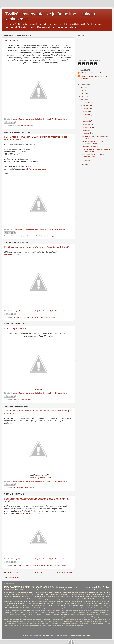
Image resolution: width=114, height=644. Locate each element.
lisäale (19, 617)
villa (109, 623)
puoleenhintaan (98, 619)
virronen (15, 626)
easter (26, 601)
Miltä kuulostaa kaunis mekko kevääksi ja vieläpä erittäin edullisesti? (37, 247)
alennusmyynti (105, 590)
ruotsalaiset (7, 621)
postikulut (7, 606)
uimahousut (66, 606)
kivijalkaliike (96, 612)
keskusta (50, 612)
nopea (99, 617)
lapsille (22, 594)
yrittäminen (46, 626)
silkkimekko (41, 621)
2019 (83, 87)
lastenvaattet (106, 615)
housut (56, 594)
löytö (32, 617)
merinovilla (8, 597)
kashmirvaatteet (9, 599)
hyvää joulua (63, 594)
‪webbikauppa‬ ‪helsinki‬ (80, 626)
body (14, 565)
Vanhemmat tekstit (64, 572)
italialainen (65, 610)
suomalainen (57, 592)
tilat (109, 621)
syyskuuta (87, 108)
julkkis (6, 612)
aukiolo (82, 592)
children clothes (19, 601)
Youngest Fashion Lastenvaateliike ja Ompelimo (94, 77)
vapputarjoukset (90, 623)
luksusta (24, 617)
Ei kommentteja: (61, 119)
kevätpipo (75, 612)
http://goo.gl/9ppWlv (12, 255)
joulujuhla (71, 610)
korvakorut (29, 603)
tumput (15, 400)
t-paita (97, 621)
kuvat (13, 615)
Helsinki (26, 587)
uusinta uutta (58, 623)
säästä (93, 621)
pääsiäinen (14, 606)
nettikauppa (93, 617)
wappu (6, 608)
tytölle (96, 590)
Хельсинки (62, 626)
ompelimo (91, 603)
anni (59, 608)
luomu (29, 617)
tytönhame (33, 623)
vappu (93, 606)
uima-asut (67, 599)
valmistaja (83, 623)
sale (59, 590)
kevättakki (81, 612)
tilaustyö (14, 623)
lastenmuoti (60, 615)
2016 (83, 96)
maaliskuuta (87, 127)
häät (39, 610)
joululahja (101, 597)
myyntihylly (86, 617)
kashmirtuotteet (81, 594)
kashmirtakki (72, 594)
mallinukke (37, 617)
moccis (57, 617)
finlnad (89, 608)
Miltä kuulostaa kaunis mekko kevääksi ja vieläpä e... (93, 142)
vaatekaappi (65, 623)
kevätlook (69, 612)
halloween (94, 597)
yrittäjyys (40, 626)
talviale (56, 599)
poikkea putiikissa (104, 603)
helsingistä (13, 610)
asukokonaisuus (65, 597)
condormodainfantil (92, 592)
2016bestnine (30, 608)
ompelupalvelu (9, 592)
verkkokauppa (50, 236)
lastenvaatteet (12, 587)
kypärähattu (27, 565)
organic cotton (8, 619)
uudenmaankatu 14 (84, 606)
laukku (29, 599)
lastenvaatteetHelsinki (96, 615)
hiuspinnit (52, 601)
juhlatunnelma (68, 601)
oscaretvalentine (18, 619)
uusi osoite (50, 623)
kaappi (23, 612)
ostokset (25, 619)
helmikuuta (87, 130)
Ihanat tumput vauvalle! (15, 329)
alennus (18, 236)
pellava (53, 619)
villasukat (107, 606)
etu (86, 608)
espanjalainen (35, 317)
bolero (71, 608)
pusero (34, 599)
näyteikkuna (16, 597)
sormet (51, 621)
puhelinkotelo (83, 619)
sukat (52, 565)
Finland (36, 592)
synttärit (20, 126)
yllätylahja (20, 488)
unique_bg (74, 599)
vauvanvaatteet (40, 597)
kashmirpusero (96, 601)
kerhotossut (8, 603)
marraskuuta (87, 105)
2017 (83, 93)
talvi (47, 606)
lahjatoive (33, 615)
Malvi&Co (91, 599)
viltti (12, 626)
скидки (68, 626)
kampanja (77, 601)
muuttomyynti (79, 617)
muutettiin (72, 617)
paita (96, 603)
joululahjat (77, 610)
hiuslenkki (19, 610)
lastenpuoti (67, 615)
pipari (73, 619)
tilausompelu (8, 623)
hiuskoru (39, 601)
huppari (24, 610)
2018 (83, 90)
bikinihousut (106, 599)
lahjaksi (39, 603)
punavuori (90, 619)
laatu (24, 615)
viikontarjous (99, 606)
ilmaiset (43, 610)
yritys (51, 626)
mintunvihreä (44, 617)
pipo (48, 565)
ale (14, 236)
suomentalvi (71, 621)
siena (32, 606)
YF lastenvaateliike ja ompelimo (92, 73)
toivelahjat (20, 623)
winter (24, 626)
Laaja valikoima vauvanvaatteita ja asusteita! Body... (95, 155)
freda (101, 608)
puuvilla (105, 619)
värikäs (20, 626)
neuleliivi (85, 603)
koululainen (7, 615)
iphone (53, 610)
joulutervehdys (92, 610)
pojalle (18, 592)
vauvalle (64, 565)
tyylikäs (61, 599)
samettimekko (15, 621)
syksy (89, 621)
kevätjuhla (63, 612)
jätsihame (11, 612)
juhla (103, 610)
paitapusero (32, 619)
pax (49, 619)
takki (44, 606)
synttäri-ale (41, 599)
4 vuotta (36, 608)
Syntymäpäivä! (11, 40)
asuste (100, 599)
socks (47, 621)
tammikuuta (87, 160)
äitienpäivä (56, 626)
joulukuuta (87, 102)
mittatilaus (51, 617)
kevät (13, 594)
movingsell (62, 617)
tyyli (55, 606)
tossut (65, 592)
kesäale (15, 603)
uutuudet (19, 590)
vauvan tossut (103, 623)
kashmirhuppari (30, 612)
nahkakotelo (65, 603)
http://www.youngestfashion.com (38, 169)
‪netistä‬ (72, 626)
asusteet (45, 590)
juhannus (99, 610)
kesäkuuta (87, 118)
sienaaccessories (32, 621)
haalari (87, 597)
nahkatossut (74, 603)
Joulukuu (85, 599)
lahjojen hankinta (42, 615)
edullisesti (26, 317)
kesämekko (56, 612)
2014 (83, 164)
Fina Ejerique (46, 317)
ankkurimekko (53, 608)
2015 (83, 100)
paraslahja (45, 619)
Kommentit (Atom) (15, 577)
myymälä (90, 590)
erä (83, 608)
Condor (19, 565)
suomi (76, 621)
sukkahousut (25, 597)
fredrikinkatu (106, 608)
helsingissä (32, 601)
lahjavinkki (46, 603)
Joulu (39, 590)
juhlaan (108, 597)
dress (74, 608)
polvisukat (25, 592)
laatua (28, 615)
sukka (65, 621)
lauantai (15, 617)
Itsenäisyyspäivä (44, 608)
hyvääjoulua (59, 601)
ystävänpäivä (30, 488)
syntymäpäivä (29, 126)
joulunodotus (84, 610)
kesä (12, 590)
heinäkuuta (87, 115)
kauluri (45, 612)
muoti (67, 617)
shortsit (27, 606)
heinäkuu (7, 610)
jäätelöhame (18, 612)
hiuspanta (51, 594)
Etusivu (38, 572)
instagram (48, 610)
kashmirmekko (39, 612)
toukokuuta (87, 121)
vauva (97, 623)
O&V (57, 597)
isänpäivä (59, 610)
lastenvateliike (8, 617)
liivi (51, 603)
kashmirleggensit (86, 601)
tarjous (42, 236)
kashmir (94, 587)
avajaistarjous (64, 608)
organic (108, 617)
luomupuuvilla (57, 603)
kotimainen (53, 590)
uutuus (32, 597)
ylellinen (29, 626)
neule (80, 603)
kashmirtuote (106, 601)
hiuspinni (45, 601)
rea (109, 619)
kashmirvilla (90, 594)
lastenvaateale (84, 615)
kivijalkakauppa (88, 612)
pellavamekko (59, 619)
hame (102, 592)
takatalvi (101, 621)
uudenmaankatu (68, 590)
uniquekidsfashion (42, 623)
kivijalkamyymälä (105, 612)
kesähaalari (21, 603)
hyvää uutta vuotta (32, 610)
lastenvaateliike (80, 590)
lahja (14, 488)
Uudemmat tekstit (13, 572)
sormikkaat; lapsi (58, 621)
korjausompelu (99, 594)
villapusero (7, 626)
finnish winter (95, 608)
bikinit (6, 601)
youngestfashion (37, 594)
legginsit (107, 594)
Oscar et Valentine (39, 565)
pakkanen (38, 619)
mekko (54, 317)
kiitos (14, 126)
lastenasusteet (52, 615)
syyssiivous (38, 606)
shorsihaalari (23, 621)
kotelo (35, 603)
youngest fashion (62, 236)
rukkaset (21, 606)
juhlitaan (107, 610)
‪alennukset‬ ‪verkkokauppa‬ (17, 608)
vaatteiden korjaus (74, 623)
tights (106, 621)
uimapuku (74, 606)
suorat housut (82, 621)
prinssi (77, 619)
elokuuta (86, 112)
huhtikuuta (87, 124)
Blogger (88, 635)
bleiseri (11, 601)
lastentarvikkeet (75, 615)
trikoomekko (26, 623)
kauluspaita (44, 592)
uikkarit (59, 606)
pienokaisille (67, 619)
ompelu (103, 617)
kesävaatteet (19, 599)
